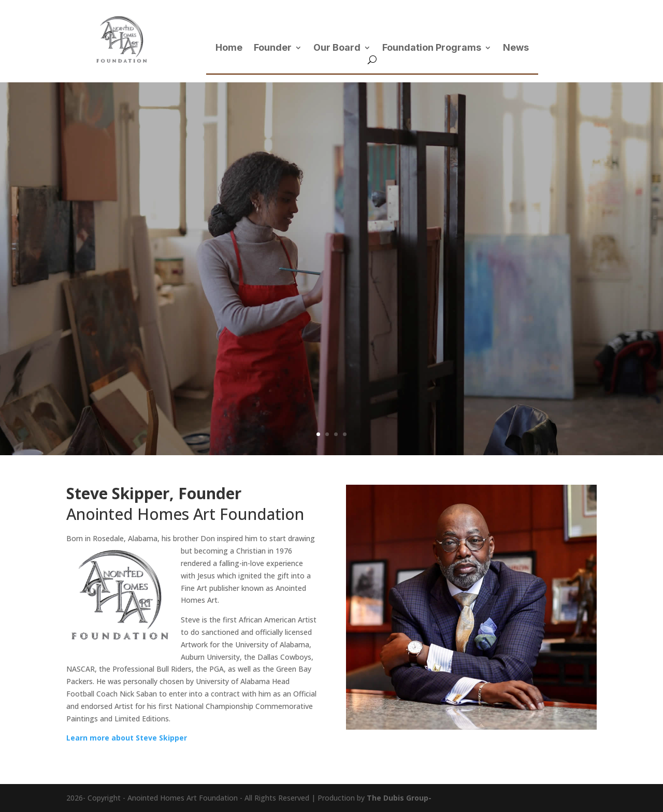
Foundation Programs (432, 48)
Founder (273, 48)
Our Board (337, 48)
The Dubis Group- (399, 798)
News (516, 48)
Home (229, 48)
